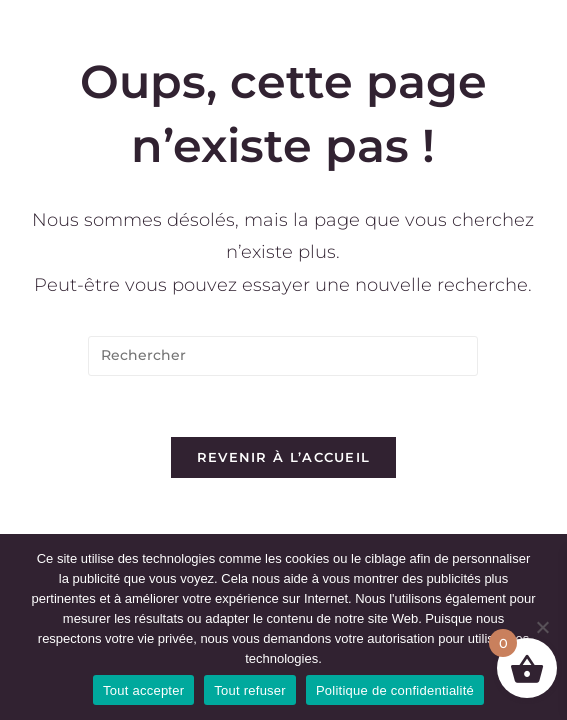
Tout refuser (250, 690)
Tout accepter (143, 690)
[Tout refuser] (542, 627)
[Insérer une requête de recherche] (283, 356)
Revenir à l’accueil (284, 457)
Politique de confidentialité (395, 690)
